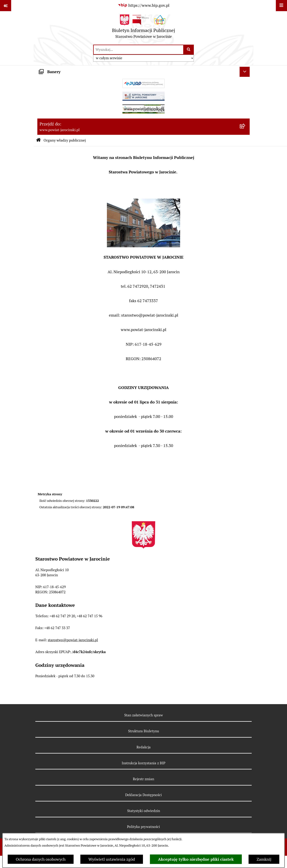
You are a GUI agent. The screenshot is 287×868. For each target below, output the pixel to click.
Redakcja (144, 747)
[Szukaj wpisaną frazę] (189, 50)
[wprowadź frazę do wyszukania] (138, 50)
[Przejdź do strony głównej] (143, 28)
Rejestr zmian (143, 779)
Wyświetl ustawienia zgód (112, 859)
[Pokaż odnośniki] (6, 6)
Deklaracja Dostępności (143, 795)
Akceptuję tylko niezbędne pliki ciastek (196, 859)
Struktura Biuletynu (144, 731)
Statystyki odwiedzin (144, 811)
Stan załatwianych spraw (144, 715)
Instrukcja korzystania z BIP (143, 763)
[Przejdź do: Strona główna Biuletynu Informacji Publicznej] (38, 140)
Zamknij (264, 859)
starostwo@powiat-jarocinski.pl (73, 640)
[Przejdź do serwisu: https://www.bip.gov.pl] (144, 5)
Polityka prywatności (143, 827)
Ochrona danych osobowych (41, 859)
